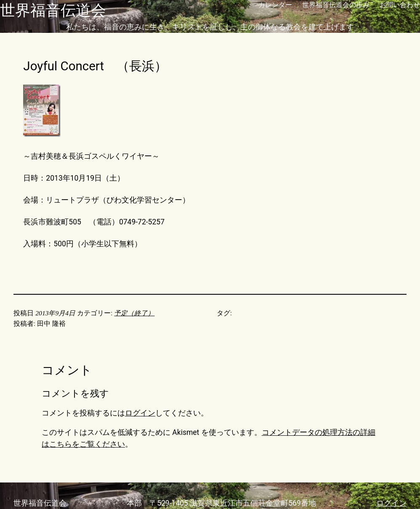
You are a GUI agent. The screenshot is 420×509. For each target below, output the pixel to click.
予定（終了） (134, 313)
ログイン (140, 413)
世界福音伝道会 (53, 11)
